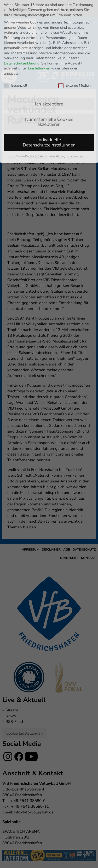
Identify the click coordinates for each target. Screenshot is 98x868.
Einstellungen (39, 27)
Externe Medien (74, 44)
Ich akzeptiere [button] (49, 62)
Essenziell (16, 44)
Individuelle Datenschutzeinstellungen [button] (49, 101)
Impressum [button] (76, 115)
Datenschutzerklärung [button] (52, 115)
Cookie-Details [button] (25, 115)
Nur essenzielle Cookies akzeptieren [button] (49, 80)
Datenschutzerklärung (22, 22)
